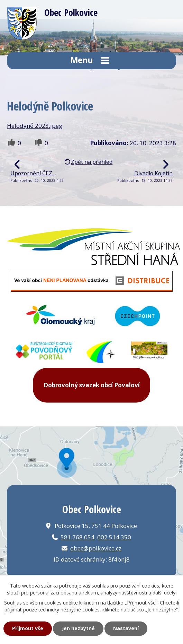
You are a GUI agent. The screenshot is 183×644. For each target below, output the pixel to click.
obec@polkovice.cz (96, 548)
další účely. (164, 593)
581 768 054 (77, 537)
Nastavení (126, 628)
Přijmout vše (28, 628)
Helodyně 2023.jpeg (35, 126)
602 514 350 (114, 537)
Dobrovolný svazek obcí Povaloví (92, 385)
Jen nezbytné (78, 628)
